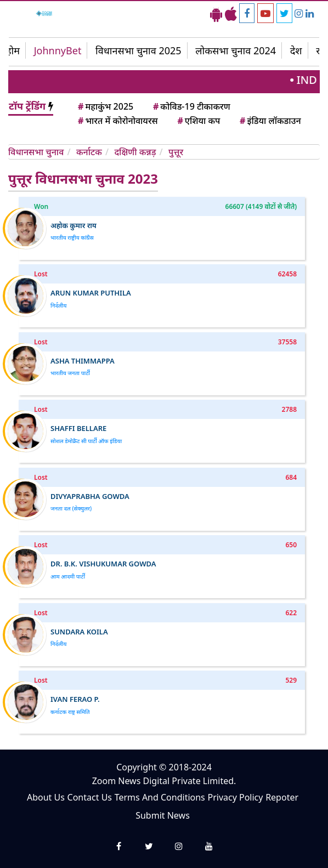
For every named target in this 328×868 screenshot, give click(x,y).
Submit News (163, 815)
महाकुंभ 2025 (105, 106)
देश (296, 50)
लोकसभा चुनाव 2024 (236, 50)
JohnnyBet (58, 50)
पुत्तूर (176, 152)
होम (13, 50)
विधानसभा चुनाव (37, 152)
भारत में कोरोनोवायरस (117, 121)
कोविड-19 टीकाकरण (191, 106)
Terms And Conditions (160, 797)
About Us (46, 797)
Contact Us (90, 797)
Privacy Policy (235, 797)
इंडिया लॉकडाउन (270, 121)
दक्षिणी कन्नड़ (136, 152)
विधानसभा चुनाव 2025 (138, 50)
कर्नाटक (90, 152)
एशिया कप (198, 121)
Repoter (282, 797)
